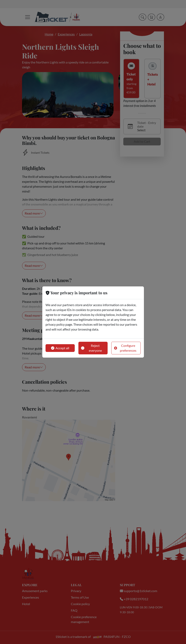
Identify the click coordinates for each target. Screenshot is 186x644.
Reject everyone (91, 348)
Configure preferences (125, 348)
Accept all (60, 348)
